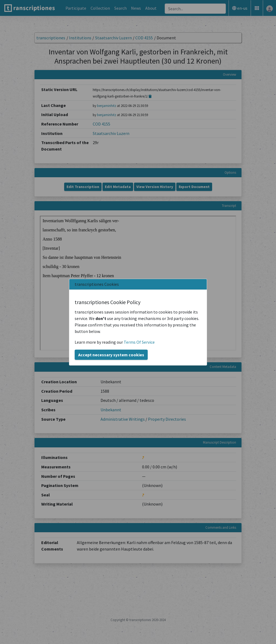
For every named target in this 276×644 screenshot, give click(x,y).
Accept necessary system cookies (111, 355)
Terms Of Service (139, 342)
